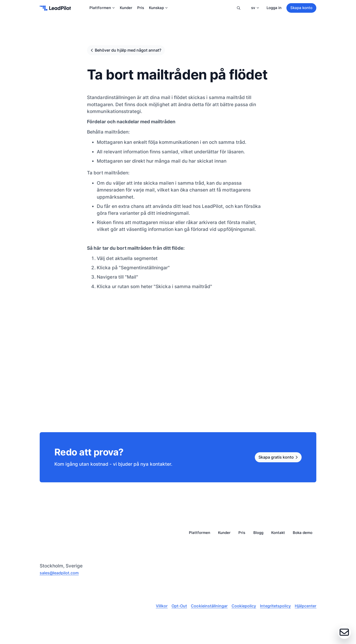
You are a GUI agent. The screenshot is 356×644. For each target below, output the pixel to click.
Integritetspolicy (273, 609)
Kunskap (158, 8)
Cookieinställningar (204, 609)
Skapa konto (301, 8)
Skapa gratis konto (271, 460)
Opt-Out (172, 609)
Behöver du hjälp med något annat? (136, 51)
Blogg (258, 536)
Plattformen (102, 8)
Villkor (154, 609)
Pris (141, 8)
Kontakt (278, 536)
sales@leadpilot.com (63, 575)
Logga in (274, 8)
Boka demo (303, 536)
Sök (238, 9)
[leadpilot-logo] (55, 9)
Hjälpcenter (305, 609)
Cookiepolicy (239, 609)
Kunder (126, 8)
